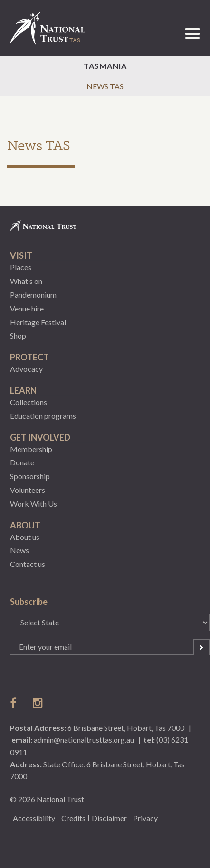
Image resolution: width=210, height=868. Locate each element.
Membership (31, 449)
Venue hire (27, 308)
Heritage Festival (38, 322)
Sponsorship (30, 476)
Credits (73, 818)
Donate (22, 462)
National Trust (52, 28)
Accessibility (34, 818)
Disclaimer (109, 818)
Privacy (145, 818)
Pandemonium (33, 295)
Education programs (43, 416)
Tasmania (105, 66)
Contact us (28, 564)
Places (21, 267)
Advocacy (26, 369)
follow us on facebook (16, 703)
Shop (18, 335)
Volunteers (28, 490)
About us (25, 537)
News (19, 550)
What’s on (26, 281)
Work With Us (33, 504)
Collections (29, 402)
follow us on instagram (38, 703)
